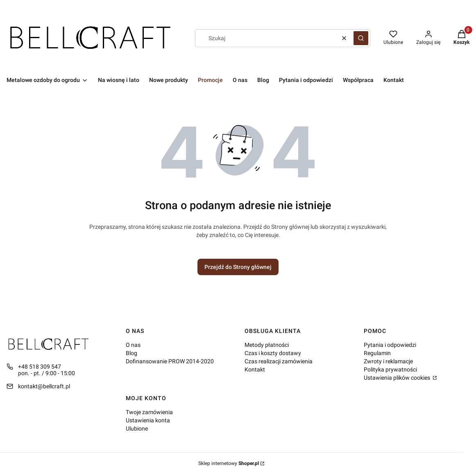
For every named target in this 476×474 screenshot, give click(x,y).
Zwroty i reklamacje (388, 361)
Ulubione (137, 428)
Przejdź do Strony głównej (238, 267)
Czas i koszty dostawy (273, 353)
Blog (131, 353)
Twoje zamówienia (149, 412)
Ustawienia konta (148, 420)
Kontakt (255, 369)
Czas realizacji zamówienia (279, 361)
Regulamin (377, 353)
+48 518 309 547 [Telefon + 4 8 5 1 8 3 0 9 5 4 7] (40, 367)
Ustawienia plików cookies (398, 378)
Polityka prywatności (390, 369)
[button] (361, 38)
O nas (133, 345)
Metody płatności (267, 345)
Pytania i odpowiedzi (390, 345)
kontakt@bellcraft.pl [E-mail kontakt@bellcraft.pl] (44, 386)
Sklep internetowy (229, 463)
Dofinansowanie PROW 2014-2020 (170, 361)
